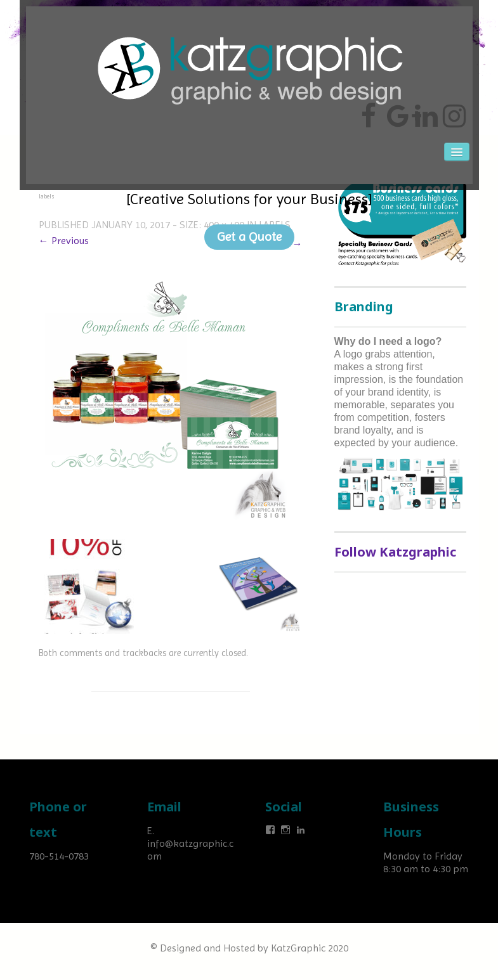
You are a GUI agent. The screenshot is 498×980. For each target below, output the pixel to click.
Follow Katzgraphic (395, 552)
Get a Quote (249, 237)
